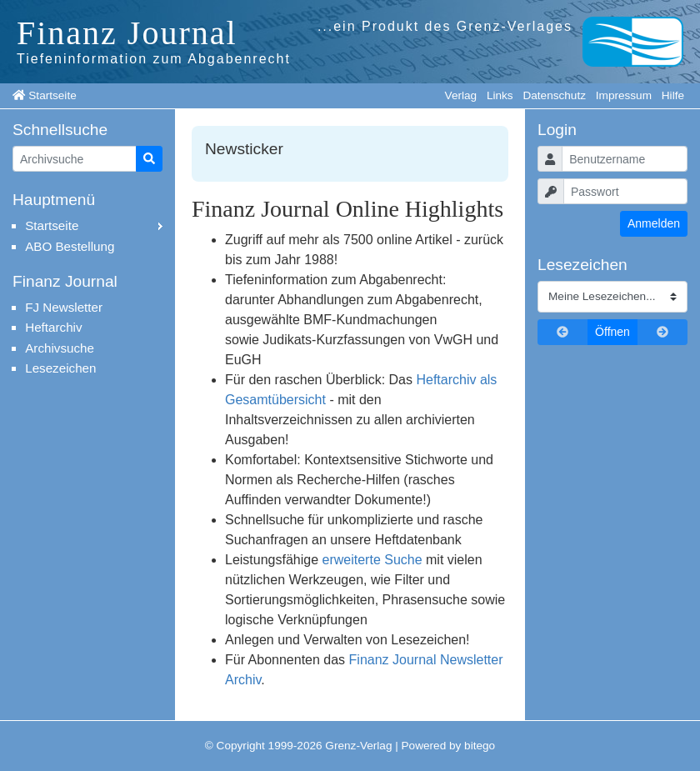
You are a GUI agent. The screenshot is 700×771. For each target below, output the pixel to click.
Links (500, 95)
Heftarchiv (53, 327)
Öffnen (612, 332)
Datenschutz (554, 95)
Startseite (52, 95)
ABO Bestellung (70, 246)
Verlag (461, 95)
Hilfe (673, 95)
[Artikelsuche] (75, 159)
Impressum (624, 95)
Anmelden (654, 223)
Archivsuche (60, 348)
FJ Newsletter (64, 307)
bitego (480, 746)
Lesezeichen (60, 368)
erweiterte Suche (372, 560)
